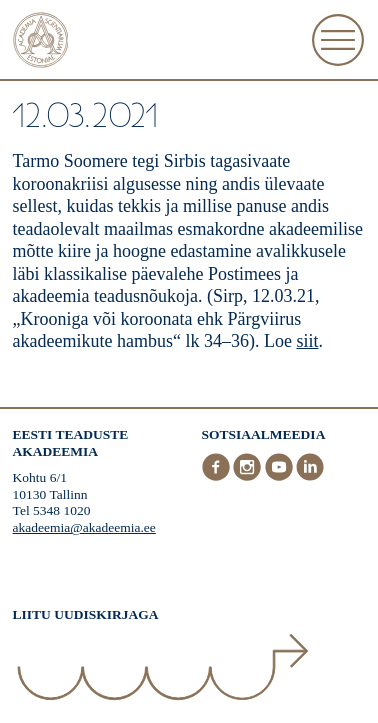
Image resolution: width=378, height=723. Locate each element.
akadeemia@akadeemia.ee (84, 527)
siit (308, 341)
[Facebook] (218, 476)
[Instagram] (249, 476)
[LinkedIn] (310, 476)
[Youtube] (281, 476)
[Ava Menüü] (338, 40)
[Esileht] (41, 42)
